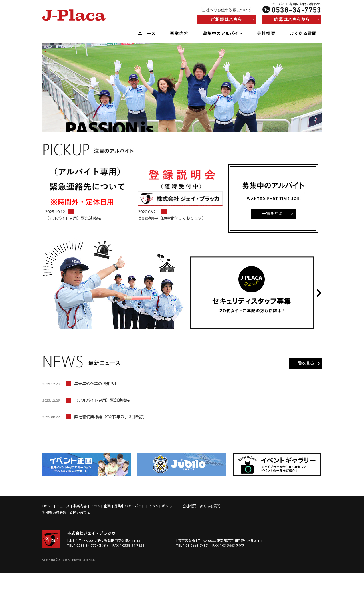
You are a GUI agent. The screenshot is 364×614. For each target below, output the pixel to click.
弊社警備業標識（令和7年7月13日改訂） (95, 458)
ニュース (147, 33)
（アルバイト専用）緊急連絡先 (86, 442)
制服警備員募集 (54, 554)
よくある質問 (303, 33)
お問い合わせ (80, 554)
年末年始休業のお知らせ (80, 425)
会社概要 (266, 33)
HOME (47, 547)
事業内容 (179, 33)
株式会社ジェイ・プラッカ (91, 574)
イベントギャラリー (164, 547)
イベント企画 (100, 547)
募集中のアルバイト (223, 33)
